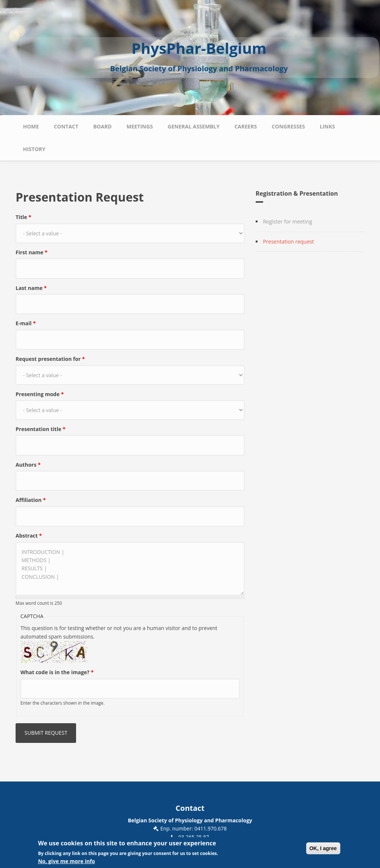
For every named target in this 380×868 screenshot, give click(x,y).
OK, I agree (323, 849)
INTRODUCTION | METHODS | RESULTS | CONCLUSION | (130, 569)
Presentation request (289, 242)
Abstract (29, 536)
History (34, 149)
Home (31, 126)
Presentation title (41, 429)
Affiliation (31, 500)
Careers (246, 126)
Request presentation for (50, 359)
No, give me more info (66, 863)
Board (102, 126)
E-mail (26, 323)
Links (327, 126)
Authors (28, 465)
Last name (31, 288)
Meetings (140, 126)
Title (23, 217)
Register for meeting (288, 221)
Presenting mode (40, 394)
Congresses (288, 126)
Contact (66, 126)
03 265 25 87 (194, 837)
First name (32, 252)
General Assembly (194, 126)
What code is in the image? (57, 672)
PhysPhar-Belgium (199, 48)
